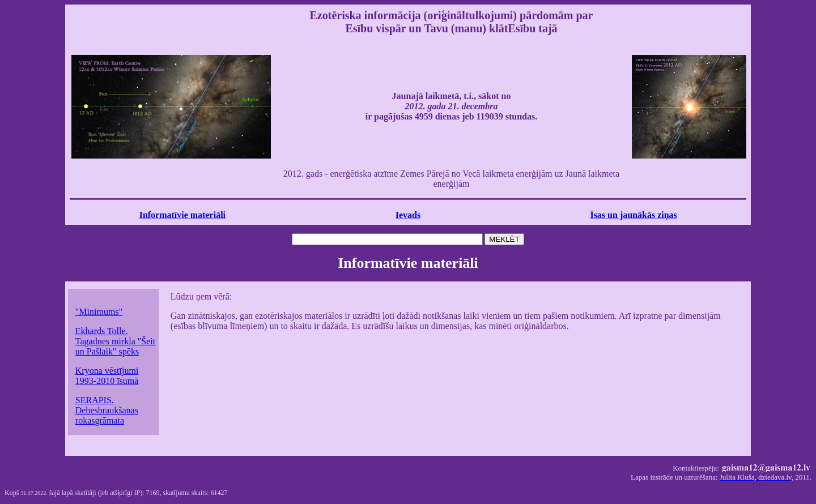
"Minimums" (99, 312)
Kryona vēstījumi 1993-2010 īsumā (107, 376)
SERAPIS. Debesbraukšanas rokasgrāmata (107, 410)
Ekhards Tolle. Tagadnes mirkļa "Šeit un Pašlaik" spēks (115, 341)
